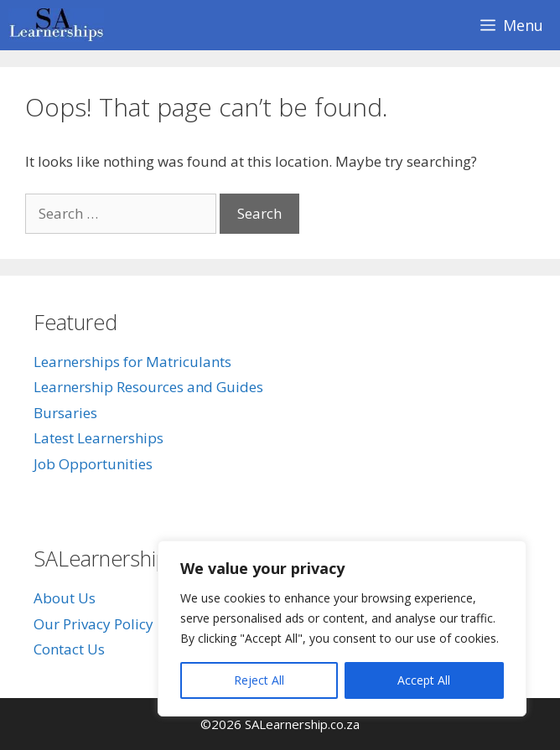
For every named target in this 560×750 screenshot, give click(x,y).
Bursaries (65, 413)
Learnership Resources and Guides (148, 387)
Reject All (259, 680)
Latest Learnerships (99, 438)
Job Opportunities (93, 464)
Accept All (424, 680)
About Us (65, 598)
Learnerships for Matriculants (132, 362)
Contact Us (69, 649)
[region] (342, 628)
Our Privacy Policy (93, 624)
